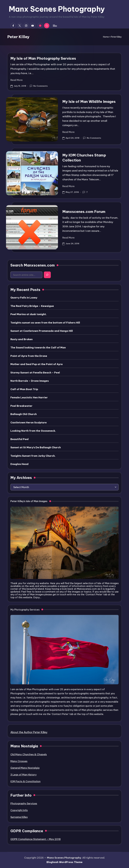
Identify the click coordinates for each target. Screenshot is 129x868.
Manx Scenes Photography (57, 9)
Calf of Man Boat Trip (24, 389)
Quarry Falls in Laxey (24, 298)
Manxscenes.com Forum (84, 212)
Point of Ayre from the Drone (29, 356)
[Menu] (55, 26)
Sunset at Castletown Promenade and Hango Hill (42, 331)
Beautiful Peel (20, 439)
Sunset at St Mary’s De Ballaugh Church (36, 447)
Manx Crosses (19, 761)
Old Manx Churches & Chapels (29, 754)
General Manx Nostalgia (25, 768)
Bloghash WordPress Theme (64, 862)
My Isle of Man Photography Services (43, 58)
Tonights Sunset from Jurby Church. (33, 456)
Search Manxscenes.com (33, 265)
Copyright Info (19, 810)
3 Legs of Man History (23, 775)
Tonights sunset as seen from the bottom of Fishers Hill (45, 323)
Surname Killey (19, 817)
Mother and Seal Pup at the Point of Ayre (37, 364)
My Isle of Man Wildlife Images (89, 102)
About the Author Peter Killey (29, 732)
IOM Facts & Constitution (25, 781)
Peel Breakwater (21, 406)
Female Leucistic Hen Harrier (29, 397)
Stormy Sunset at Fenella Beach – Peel (35, 373)
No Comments (39, 86)
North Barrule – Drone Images (30, 381)
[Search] (47, 275)
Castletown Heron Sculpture (29, 423)
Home (106, 37)
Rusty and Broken (21, 339)
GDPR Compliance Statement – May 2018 (36, 839)
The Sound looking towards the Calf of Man (38, 348)
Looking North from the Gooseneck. (33, 431)
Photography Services (24, 803)
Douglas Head (19, 464)
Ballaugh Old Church (24, 414)
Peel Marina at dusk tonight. (29, 314)
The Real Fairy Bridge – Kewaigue (32, 306)
